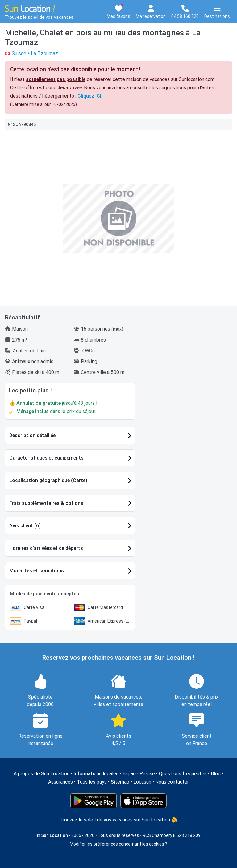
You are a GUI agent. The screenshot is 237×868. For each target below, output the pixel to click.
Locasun (142, 782)
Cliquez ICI (89, 96)
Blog (216, 774)
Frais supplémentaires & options (46, 503)
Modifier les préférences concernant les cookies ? (118, 844)
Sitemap (120, 782)
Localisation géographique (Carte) (48, 480)
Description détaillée (32, 435)
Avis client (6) (25, 526)
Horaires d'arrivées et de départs (46, 548)
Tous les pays (92, 782)
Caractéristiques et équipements (46, 458)
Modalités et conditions (37, 571)
